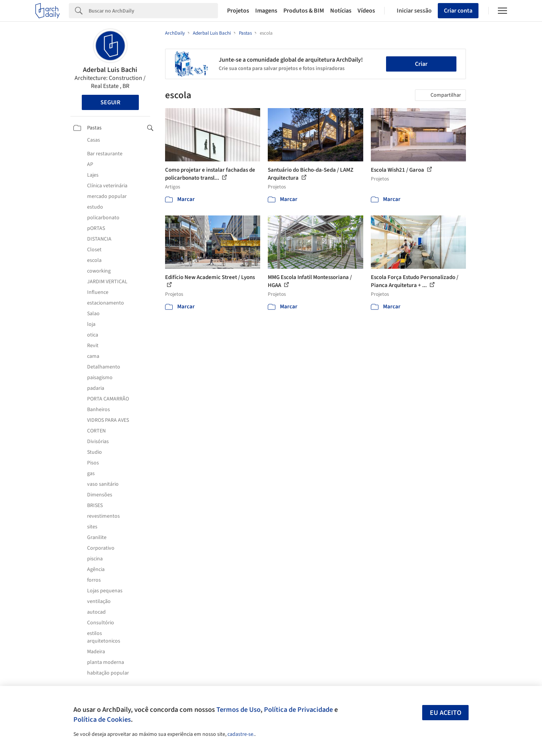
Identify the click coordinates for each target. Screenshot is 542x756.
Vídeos (366, 11)
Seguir (110, 102)
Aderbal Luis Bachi (110, 70)
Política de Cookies (102, 719)
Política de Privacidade (298, 710)
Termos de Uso (238, 710)
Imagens (266, 11)
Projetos (238, 11)
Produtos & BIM (304, 11)
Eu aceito (446, 713)
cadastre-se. (241, 734)
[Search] (153, 11)
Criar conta (458, 11)
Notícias (341, 11)
